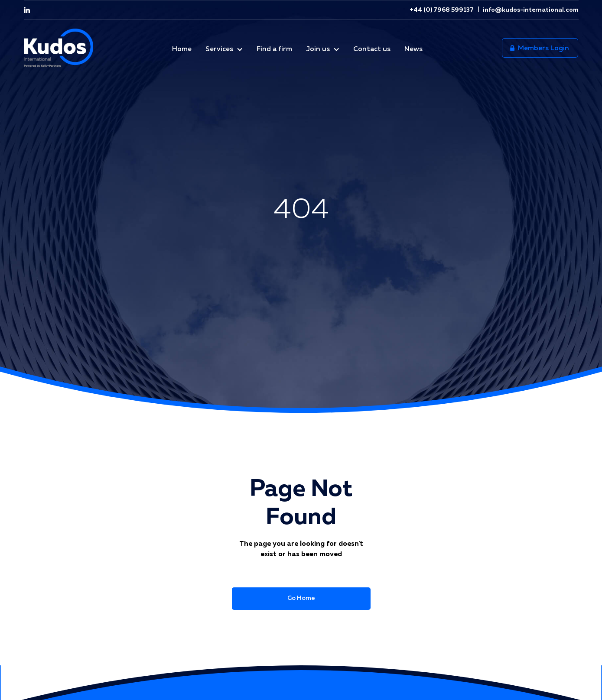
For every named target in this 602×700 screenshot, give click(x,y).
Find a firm (274, 49)
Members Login (540, 49)
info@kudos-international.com (530, 10)
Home (182, 49)
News (413, 49)
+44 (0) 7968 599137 (442, 10)
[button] (224, 48)
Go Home (301, 598)
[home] (59, 48)
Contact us (372, 49)
